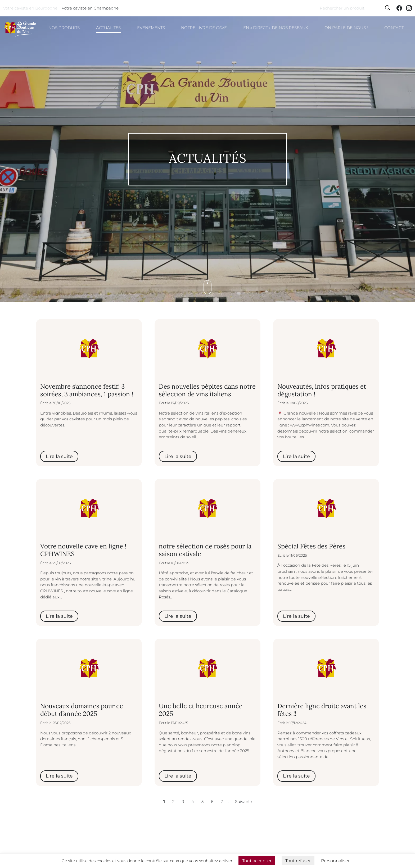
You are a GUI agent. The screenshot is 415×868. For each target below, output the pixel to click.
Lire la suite (59, 456)
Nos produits (64, 28)
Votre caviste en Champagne (90, 8)
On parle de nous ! (346, 28)
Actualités (108, 28)
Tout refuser (298, 861)
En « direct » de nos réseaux (276, 28)
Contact (394, 28)
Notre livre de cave (204, 28)
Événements (151, 28)
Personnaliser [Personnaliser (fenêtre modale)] (335, 861)
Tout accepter (257, 861)
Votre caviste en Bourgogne (30, 8)
